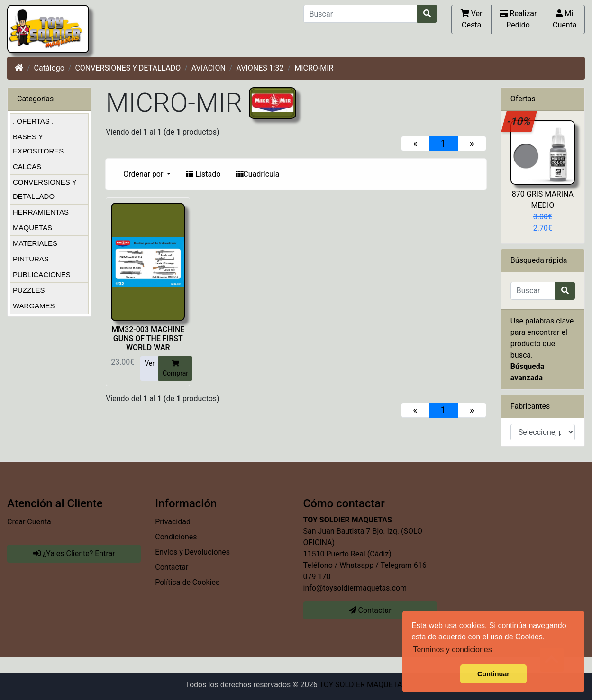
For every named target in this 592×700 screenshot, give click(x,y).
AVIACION (209, 68)
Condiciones (176, 537)
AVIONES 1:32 (260, 68)
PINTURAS (31, 259)
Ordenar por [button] (144, 174)
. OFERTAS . (33, 121)
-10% (519, 121)
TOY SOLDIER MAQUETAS (363, 685)
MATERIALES (35, 243)
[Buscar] (360, 14)
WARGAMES (34, 306)
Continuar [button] (493, 674)
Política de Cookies (187, 582)
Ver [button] (150, 363)
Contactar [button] (370, 610)
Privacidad (173, 522)
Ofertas (523, 99)
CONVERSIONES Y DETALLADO (128, 68)
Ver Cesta (472, 19)
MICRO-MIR (314, 68)
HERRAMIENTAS (41, 212)
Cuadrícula (257, 174)
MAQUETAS (32, 228)
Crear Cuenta (29, 522)
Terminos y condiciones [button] (452, 650)
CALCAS (27, 166)
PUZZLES (29, 290)
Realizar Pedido (518, 19)
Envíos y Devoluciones (192, 552)
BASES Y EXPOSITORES (38, 144)
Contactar (172, 567)
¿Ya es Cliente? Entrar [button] (74, 553)
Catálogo (49, 68)
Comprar (175, 368)
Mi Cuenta (565, 19)
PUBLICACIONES (42, 274)
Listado (203, 174)
